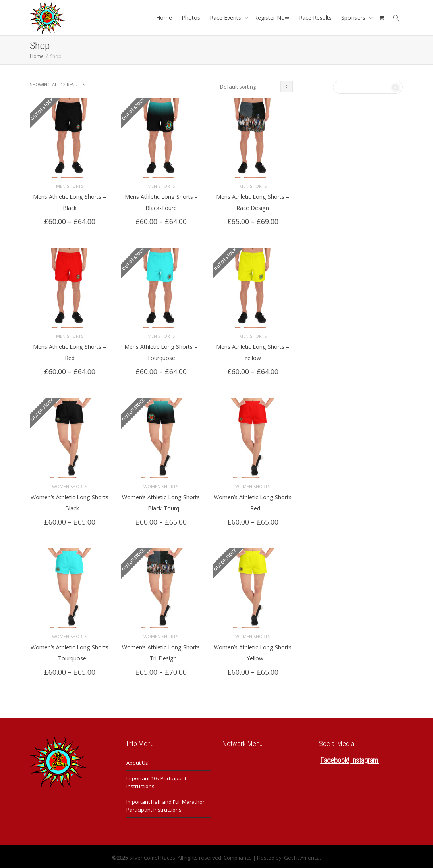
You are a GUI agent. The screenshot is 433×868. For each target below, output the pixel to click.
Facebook (334, 758)
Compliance (238, 856)
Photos (191, 18)
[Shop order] (254, 87)
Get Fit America (302, 856)
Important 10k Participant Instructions (156, 780)
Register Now (272, 18)
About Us (137, 761)
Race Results (315, 18)
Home (164, 18)
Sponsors (354, 18)
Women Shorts (70, 485)
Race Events (226, 18)
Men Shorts (70, 185)
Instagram (364, 758)
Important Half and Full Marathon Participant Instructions (166, 804)
